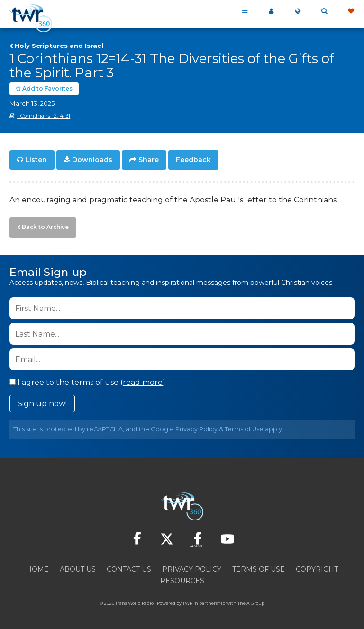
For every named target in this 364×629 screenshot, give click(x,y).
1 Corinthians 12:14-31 (44, 115)
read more (143, 379)
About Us (78, 566)
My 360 (271, 11)
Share (149, 159)
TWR (187, 600)
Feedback (193, 159)
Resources (182, 578)
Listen (36, 159)
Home (37, 566)
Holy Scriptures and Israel (59, 46)
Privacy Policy (196, 426)
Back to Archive (43, 225)
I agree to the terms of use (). (88, 379)
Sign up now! (42, 401)
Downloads (92, 159)
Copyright (317, 566)
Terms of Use (244, 426)
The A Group (251, 600)
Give (351, 11)
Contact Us (129, 566)
